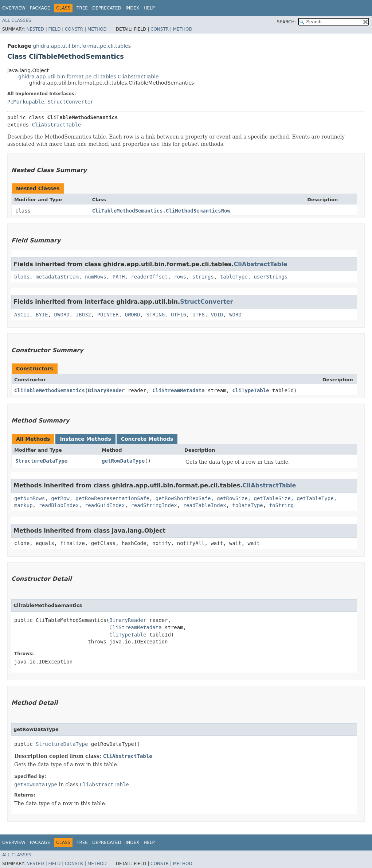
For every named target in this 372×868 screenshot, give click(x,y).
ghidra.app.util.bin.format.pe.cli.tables (82, 46)
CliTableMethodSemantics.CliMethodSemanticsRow (161, 211)
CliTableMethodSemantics (50, 390)
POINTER (108, 315)
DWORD (62, 315)
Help (149, 8)
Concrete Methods (147, 439)
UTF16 (179, 315)
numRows (96, 277)
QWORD (133, 315)
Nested (35, 29)
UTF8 (199, 315)
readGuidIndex (105, 505)
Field (54, 29)
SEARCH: (287, 22)
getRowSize (232, 498)
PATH (119, 277)
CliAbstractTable (56, 125)
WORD (235, 315)
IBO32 (83, 315)
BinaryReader (106, 390)
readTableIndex (205, 505)
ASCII (22, 315)
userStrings (271, 277)
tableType (234, 277)
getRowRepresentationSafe (113, 498)
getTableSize (272, 498)
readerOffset (149, 277)
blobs (22, 277)
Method (97, 29)
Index (133, 8)
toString (281, 505)
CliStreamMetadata (178, 390)
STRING (156, 315)
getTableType (315, 498)
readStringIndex (154, 505)
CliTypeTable (250, 390)
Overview (14, 8)
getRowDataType (123, 461)
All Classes (17, 20)
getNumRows (30, 498)
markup (24, 505)
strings (203, 277)
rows (180, 277)
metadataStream (57, 277)
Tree (82, 8)
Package (40, 8)
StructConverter (70, 102)
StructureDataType (41, 461)
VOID (217, 315)
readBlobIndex (59, 505)
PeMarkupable (26, 102)
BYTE (42, 315)
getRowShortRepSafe (183, 498)
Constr (74, 29)
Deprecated (107, 8)
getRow (60, 498)
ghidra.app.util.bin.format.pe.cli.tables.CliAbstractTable (89, 77)
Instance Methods (85, 439)
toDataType (247, 505)
